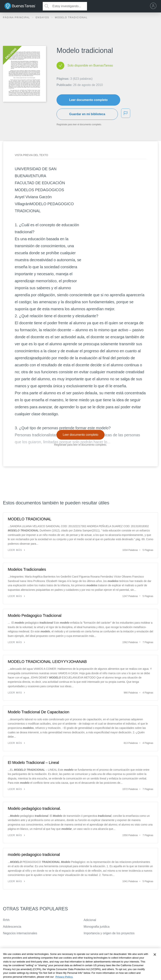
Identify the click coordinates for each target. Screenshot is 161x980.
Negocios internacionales (20, 933)
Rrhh (6, 920)
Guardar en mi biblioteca (87, 114)
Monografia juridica (97, 927)
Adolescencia (12, 927)
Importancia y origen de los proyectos (109, 933)
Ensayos (43, 18)
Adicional (90, 920)
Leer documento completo (88, 100)
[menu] (154, 6)
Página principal (17, 18)
